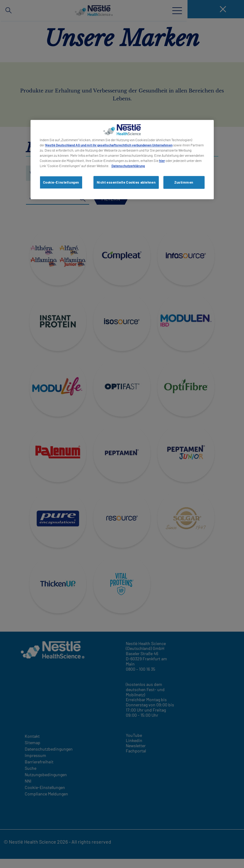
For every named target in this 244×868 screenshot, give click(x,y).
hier (162, 161)
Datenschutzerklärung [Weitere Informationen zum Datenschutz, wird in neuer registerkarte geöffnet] (128, 166)
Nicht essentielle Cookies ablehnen (126, 182)
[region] (122, 160)
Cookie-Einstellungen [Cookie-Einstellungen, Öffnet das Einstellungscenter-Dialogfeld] (61, 182)
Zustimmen (184, 182)
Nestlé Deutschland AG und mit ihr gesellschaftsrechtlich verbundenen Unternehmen (109, 145)
